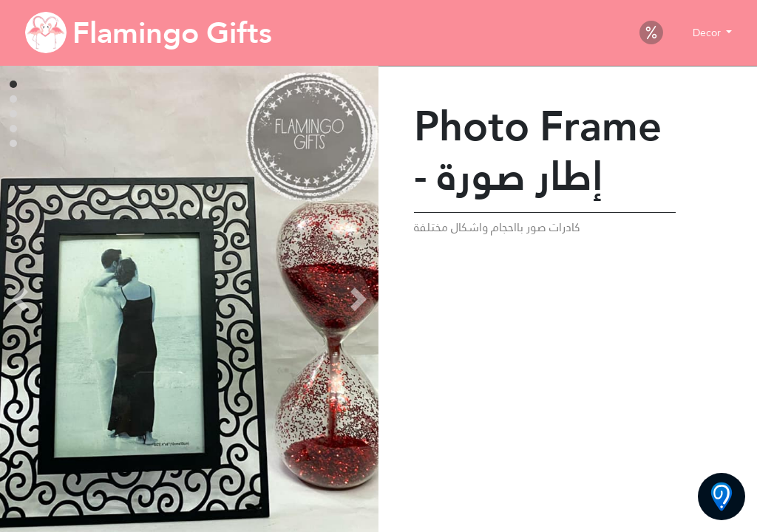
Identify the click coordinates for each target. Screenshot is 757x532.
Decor (708, 33)
